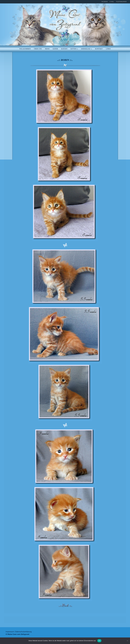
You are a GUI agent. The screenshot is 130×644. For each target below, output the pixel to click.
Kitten (74, 49)
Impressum (10, 632)
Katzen (64, 49)
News (47, 49)
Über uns (38, 49)
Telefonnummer (121, 2)
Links (108, 49)
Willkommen (25, 49)
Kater (55, 49)
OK (99, 641)
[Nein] (127, 641)
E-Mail (112, 2)
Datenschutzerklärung (23, 632)
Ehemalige (86, 49)
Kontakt (99, 49)
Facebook (105, 2)
